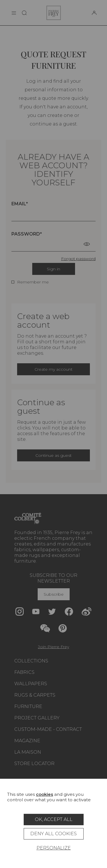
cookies (45, 794)
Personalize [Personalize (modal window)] (54, 848)
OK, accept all (54, 819)
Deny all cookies (53, 834)
